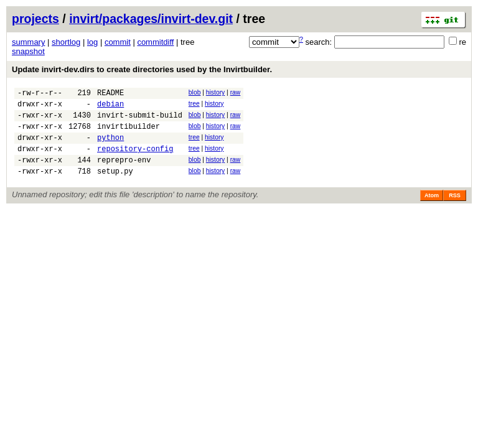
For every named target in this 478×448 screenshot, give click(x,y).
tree (194, 105)
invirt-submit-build (140, 120)
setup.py (115, 186)
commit (118, 42)
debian (110, 107)
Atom (432, 210)
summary (28, 42)
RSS (455, 210)
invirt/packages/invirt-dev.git (151, 19)
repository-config (135, 160)
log (92, 42)
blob (195, 92)
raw (236, 92)
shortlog (66, 42)
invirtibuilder (129, 133)
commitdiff (155, 42)
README (110, 94)
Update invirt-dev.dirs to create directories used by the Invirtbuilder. (142, 69)
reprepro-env (124, 173)
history (215, 92)
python (110, 147)
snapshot (28, 51)
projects (35, 19)
